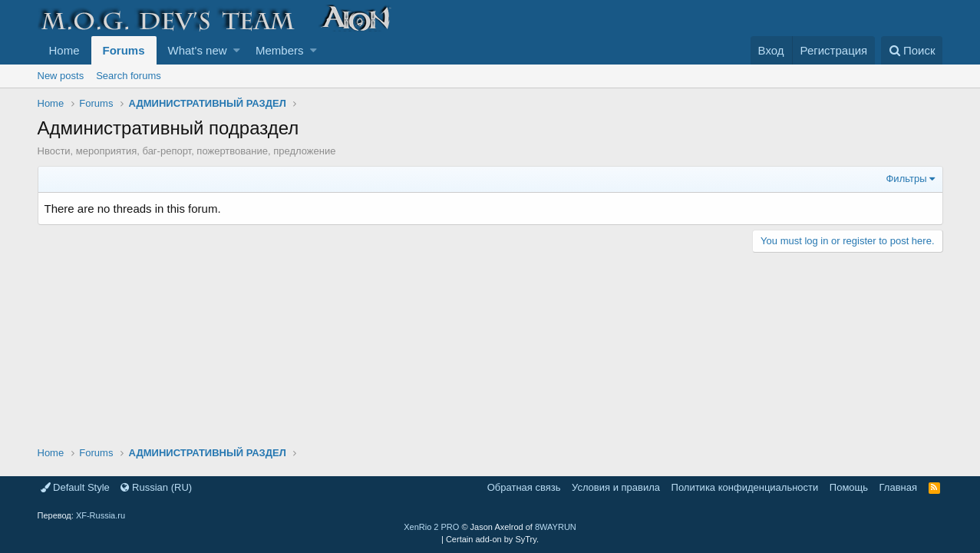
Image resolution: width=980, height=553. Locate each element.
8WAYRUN (556, 527)
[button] (237, 50)
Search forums (129, 76)
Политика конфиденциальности (745, 487)
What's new (198, 50)
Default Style (75, 487)
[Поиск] (912, 50)
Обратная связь (524, 487)
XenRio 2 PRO (431, 527)
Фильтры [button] (906, 179)
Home (64, 50)
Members (280, 50)
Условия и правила (616, 487)
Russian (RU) (156, 487)
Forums (124, 50)
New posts (61, 76)
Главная (898, 487)
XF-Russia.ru (101, 515)
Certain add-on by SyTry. (492, 539)
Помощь (849, 487)
